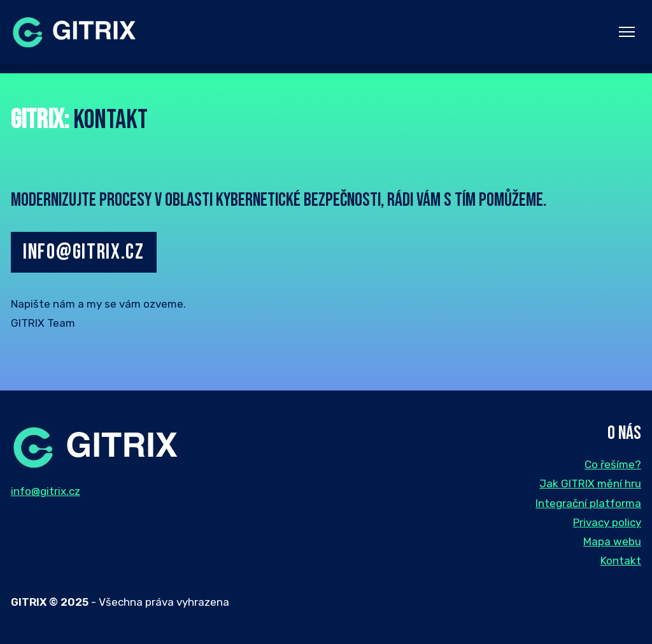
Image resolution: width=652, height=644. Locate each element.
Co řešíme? (613, 464)
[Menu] (627, 32)
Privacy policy (607, 522)
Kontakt (621, 561)
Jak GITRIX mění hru (590, 483)
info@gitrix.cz (84, 252)
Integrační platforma (588, 503)
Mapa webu (612, 541)
